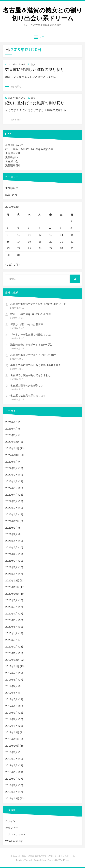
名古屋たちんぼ (14, 145)
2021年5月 (12, 547)
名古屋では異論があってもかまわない (32, 375)
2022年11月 (12, 448)
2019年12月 (12, 660)
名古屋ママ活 (13, 153)
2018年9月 (12, 752)
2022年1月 (12, 514)
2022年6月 (12, 481)
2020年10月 (12, 594)
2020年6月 (12, 620)
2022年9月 (12, 462)
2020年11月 (12, 587)
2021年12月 (12, 521)
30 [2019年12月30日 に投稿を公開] (8, 255)
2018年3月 (12, 779)
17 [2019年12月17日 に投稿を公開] (19, 242)
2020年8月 (12, 607)
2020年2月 (12, 646)
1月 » (17, 265)
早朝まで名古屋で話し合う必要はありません (36, 365)
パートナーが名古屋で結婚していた (31, 334)
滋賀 (33, 64)
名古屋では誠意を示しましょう (28, 395)
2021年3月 (12, 561)
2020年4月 (12, 633)
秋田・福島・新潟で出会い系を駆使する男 (29, 149)
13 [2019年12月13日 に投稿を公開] (51, 235)
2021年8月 (12, 528)
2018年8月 (12, 759)
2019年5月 (12, 699)
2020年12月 (12, 580)
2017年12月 (12, 798)
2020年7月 (12, 613)
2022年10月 (12, 455)
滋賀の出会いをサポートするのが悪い (32, 344)
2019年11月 (12, 666)
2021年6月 (12, 541)
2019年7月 (12, 686)
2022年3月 (12, 501)
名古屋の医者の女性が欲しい (27, 385)
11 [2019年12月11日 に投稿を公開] (29, 235)
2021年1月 (12, 574)
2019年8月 (12, 679)
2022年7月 (12, 475)
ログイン (10, 821)
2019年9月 (12, 673)
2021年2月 (12, 567)
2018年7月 (12, 765)
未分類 (9, 188)
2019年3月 (12, 713)
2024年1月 (12, 422)
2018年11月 (12, 739)
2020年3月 (12, 640)
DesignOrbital (40, 860)
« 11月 (9, 265)
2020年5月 (12, 627)
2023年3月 (12, 435)
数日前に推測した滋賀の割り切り (35, 69)
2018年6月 (12, 772)
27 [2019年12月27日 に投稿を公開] (51, 248)
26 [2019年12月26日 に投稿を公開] (40, 248)
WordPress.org (14, 841)
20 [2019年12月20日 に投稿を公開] (51, 242)
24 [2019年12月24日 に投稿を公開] (19, 248)
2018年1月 (12, 792)
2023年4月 (12, 428)
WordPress (64, 860)
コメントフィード (15, 834)
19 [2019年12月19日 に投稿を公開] (40, 242)
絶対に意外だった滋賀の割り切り (35, 103)
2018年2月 (12, 785)
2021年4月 (12, 554)
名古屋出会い (13, 161)
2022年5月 (12, 488)
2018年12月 (12, 732)
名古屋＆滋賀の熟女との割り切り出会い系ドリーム (42, 14)
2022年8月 (12, 468)
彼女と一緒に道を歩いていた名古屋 (31, 314)
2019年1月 (12, 726)
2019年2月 (12, 719)
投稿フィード (13, 828)
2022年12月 (12, 442)
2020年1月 (12, 653)
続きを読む (16, 86)
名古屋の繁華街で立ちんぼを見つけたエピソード (38, 304)
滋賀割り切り (13, 165)
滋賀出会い (12, 157)
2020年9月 (12, 600)
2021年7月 (12, 534)
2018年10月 (12, 746)
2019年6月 (12, 693)
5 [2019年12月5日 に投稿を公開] (39, 228)
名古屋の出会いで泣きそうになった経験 (33, 355)
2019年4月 (12, 706)
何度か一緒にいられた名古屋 (27, 324)
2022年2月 (12, 508)
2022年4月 (12, 495)
